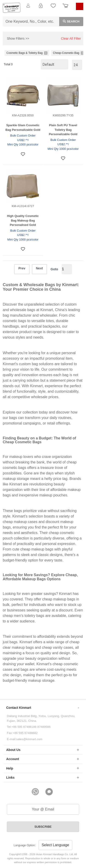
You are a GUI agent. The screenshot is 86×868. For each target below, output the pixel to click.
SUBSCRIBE (43, 827)
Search (69, 21)
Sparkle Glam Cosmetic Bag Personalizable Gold (23, 127)
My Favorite (53, 8)
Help (10, 768)
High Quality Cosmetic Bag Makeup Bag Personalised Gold (23, 220)
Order (65, 8)
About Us (13, 750)
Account (13, 759)
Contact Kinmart (19, 708)
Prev (22, 268)
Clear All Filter (71, 38)
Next (39, 268)
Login (41, 8)
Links (10, 778)
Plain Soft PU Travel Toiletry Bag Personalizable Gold (63, 130)
